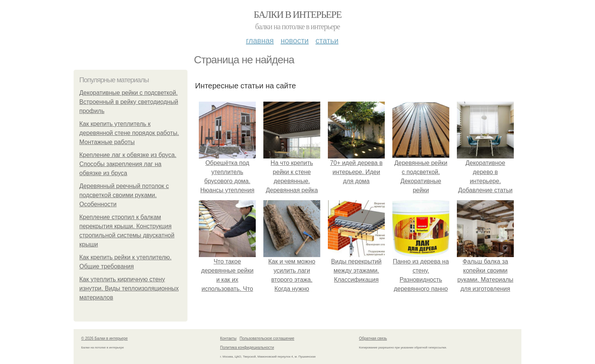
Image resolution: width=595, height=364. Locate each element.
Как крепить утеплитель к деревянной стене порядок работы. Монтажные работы (129, 133)
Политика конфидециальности (247, 348)
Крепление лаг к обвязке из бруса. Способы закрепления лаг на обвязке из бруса (128, 164)
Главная (260, 41)
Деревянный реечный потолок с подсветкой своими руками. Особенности (124, 195)
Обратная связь (373, 338)
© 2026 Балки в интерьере (105, 338)
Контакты (228, 338)
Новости (294, 41)
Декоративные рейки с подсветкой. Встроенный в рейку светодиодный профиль (129, 102)
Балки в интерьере (297, 15)
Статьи (327, 41)
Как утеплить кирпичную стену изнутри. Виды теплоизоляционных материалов (129, 288)
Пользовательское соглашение (267, 338)
